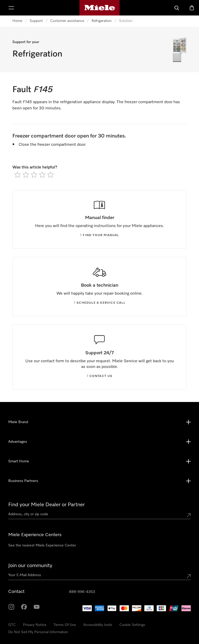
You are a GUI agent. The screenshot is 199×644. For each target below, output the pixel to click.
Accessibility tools (98, 625)
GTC (12, 625)
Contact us (100, 376)
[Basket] (192, 8)
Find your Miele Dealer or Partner (47, 505)
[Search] (177, 8)
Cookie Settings (132, 625)
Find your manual (99, 235)
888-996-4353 (82, 592)
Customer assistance (67, 21)
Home (17, 21)
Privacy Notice (35, 625)
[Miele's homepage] (100, 8)
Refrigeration (102, 21)
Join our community (30, 566)
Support (36, 21)
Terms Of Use (65, 625)
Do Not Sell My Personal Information (38, 632)
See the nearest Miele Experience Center (42, 545)
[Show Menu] (11, 8)
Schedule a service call (100, 303)
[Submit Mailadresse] (189, 576)
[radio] (18, 175)
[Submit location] (189, 515)
